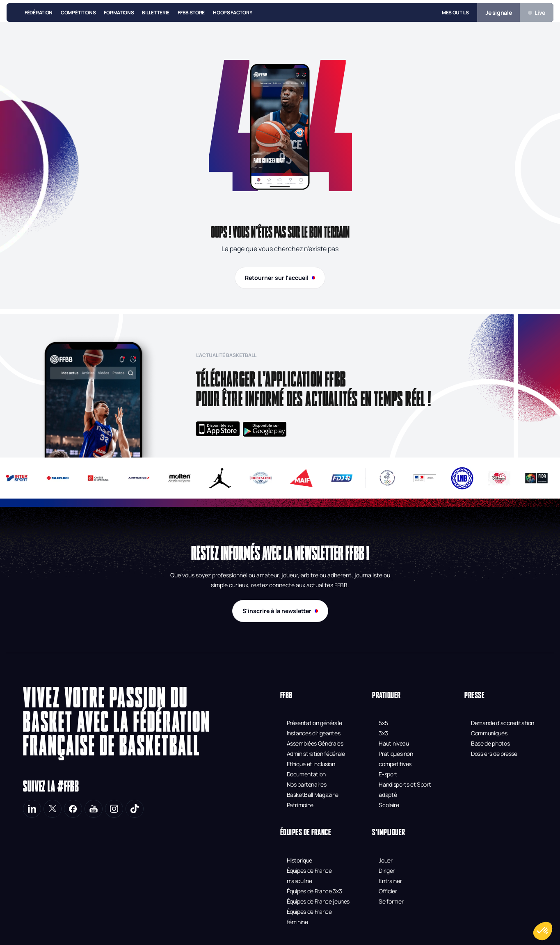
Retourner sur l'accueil (280, 278)
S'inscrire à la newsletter (280, 611)
